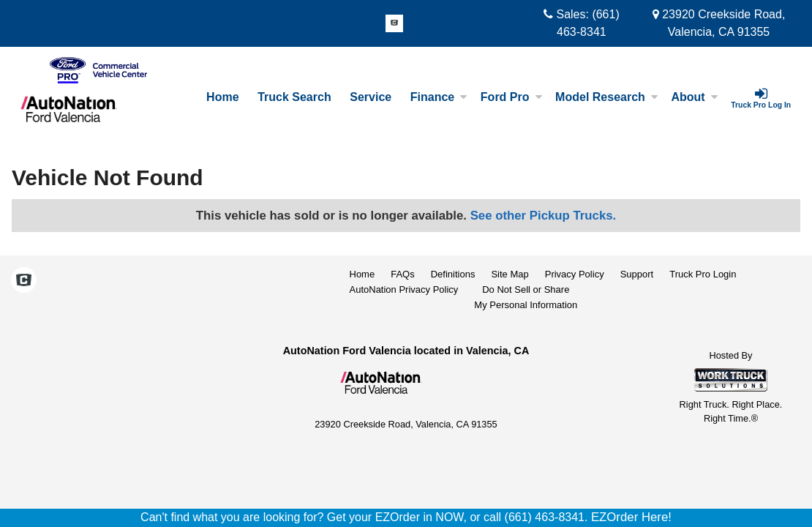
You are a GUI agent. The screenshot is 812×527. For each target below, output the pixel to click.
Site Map (510, 274)
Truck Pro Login (703, 274)
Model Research (607, 97)
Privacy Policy (575, 274)
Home (222, 97)
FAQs (403, 274)
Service (371, 97)
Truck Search (294, 97)
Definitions (453, 274)
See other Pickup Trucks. (544, 216)
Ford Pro (512, 97)
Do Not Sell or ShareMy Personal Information (526, 297)
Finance (439, 97)
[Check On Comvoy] (394, 24)
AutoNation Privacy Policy (404, 289)
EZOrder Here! (631, 517)
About (694, 97)
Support (637, 274)
